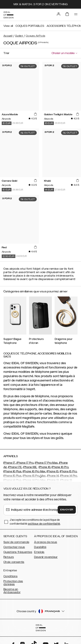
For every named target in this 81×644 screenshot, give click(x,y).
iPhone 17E (15, 467)
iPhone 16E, (30, 467)
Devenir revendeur (46, 557)
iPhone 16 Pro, (60, 467)
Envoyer (67, 510)
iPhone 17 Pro (25, 463)
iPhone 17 (9, 463)
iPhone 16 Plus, (13, 471)
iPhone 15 (53, 471)
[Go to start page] (8, 15)
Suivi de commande (16, 542)
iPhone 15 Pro (68, 471)
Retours (9, 557)
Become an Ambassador (12, 591)
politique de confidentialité (44, 524)
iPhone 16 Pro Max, (34, 471)
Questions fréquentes (18, 552)
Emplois (39, 552)
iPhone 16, (45, 467)
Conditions (10, 576)
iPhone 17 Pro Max (46, 463)
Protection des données (13, 583)
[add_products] (35, 114)
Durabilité (40, 547)
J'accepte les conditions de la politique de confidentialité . (35, 522)
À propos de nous (46, 542)
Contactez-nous (14, 547)
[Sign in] (59, 14)
